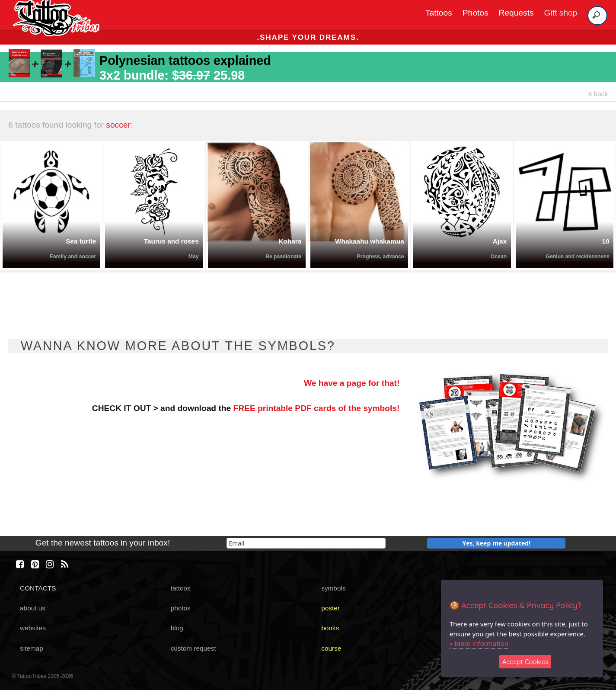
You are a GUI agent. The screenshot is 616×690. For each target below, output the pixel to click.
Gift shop (561, 13)
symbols (333, 588)
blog (177, 628)
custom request (193, 648)
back (598, 94)
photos (181, 608)
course (331, 648)
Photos (476, 13)
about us (33, 608)
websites (33, 628)
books (330, 628)
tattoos (181, 588)
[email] (306, 543)
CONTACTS (38, 588)
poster (330, 608)
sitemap (32, 648)
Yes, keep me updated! (497, 543)
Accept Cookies (525, 662)
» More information (479, 643)
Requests (516, 13)
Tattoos (439, 13)
